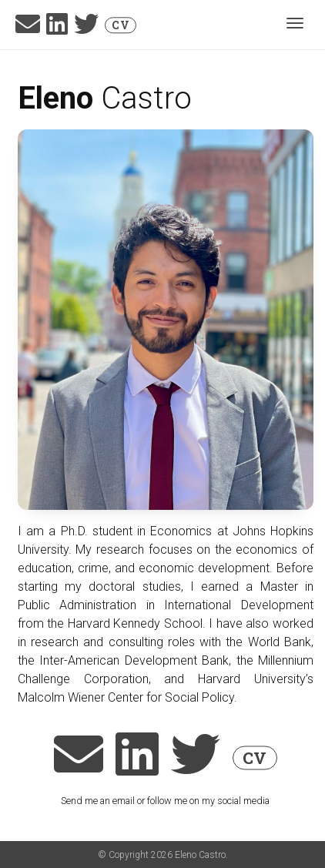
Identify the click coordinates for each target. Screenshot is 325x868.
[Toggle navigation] (295, 25)
